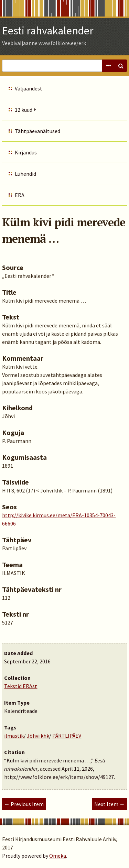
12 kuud (24, 110)
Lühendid (25, 174)
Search (121, 66)
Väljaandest (29, 88)
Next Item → (110, 804)
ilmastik (14, 736)
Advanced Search (108, 66)
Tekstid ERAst (21, 686)
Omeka (58, 856)
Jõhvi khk (38, 736)
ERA (20, 195)
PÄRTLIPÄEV (67, 736)
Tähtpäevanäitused (37, 131)
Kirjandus (26, 152)
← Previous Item (24, 804)
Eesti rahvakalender (48, 31)
